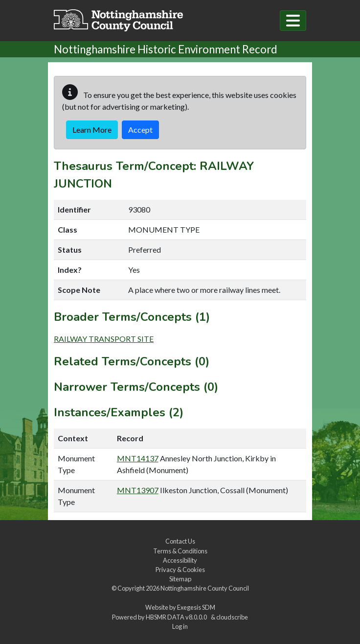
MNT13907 (138, 490)
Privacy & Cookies (180, 570)
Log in (180, 626)
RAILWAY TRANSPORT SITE (104, 339)
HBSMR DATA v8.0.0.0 (177, 617)
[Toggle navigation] (293, 21)
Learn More (92, 130)
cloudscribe (232, 617)
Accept (140, 130)
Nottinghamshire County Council (205, 588)
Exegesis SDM (196, 607)
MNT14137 (138, 458)
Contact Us (180, 541)
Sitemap (180, 579)
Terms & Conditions (180, 551)
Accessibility (180, 560)
